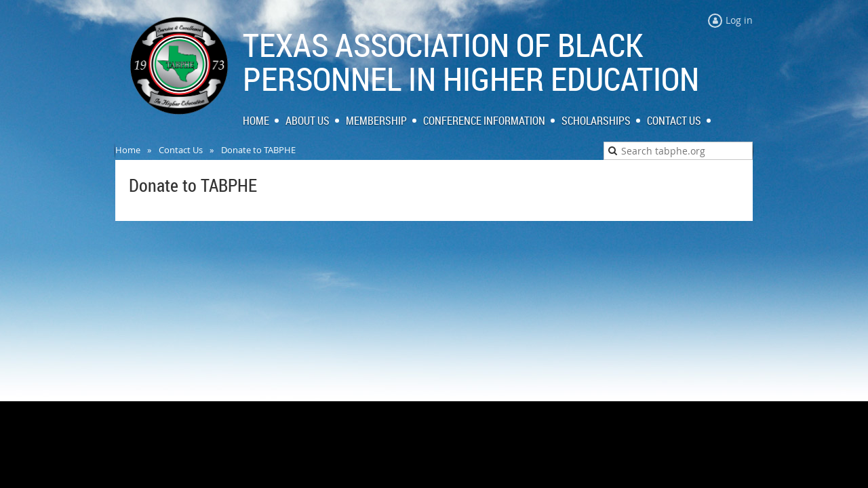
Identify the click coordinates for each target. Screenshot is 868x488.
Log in (739, 20)
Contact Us (181, 150)
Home (128, 150)
